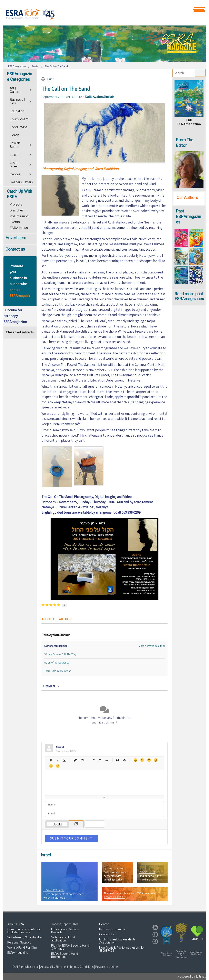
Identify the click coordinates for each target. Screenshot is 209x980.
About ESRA (16, 924)
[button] (167, 935)
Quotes (118, 760)
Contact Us (107, 934)
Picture (82, 760)
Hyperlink (75, 760)
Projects (16, 204)
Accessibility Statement (54, 967)
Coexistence (54, 890)
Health (14, 135)
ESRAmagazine (18, 953)
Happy (135, 760)
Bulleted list (93, 760)
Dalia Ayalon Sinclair (99, 97)
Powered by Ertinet (192, 976)
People (15, 174)
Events (15, 222)
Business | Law (17, 102)
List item (107, 760)
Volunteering (19, 216)
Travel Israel (114, 897)
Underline (64, 760)
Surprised (149, 760)
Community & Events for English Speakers (24, 931)
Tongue (156, 760)
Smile (142, 760)
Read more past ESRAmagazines (189, 296)
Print (50, 79)
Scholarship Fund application (63, 939)
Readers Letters (21, 182)
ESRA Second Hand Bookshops (65, 955)
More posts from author (152, 646)
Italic (58, 760)
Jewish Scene (15, 145)
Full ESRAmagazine (189, 122)
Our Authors (187, 198)
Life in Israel (14, 165)
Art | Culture (74, 97)
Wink (58, 766)
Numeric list (100, 760)
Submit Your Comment (71, 838)
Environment (19, 119)
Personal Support (19, 942)
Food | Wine (19, 127)
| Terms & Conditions (81, 967)
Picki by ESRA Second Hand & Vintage (70, 947)
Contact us (15, 249)
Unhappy (51, 766)
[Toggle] (31, 89)
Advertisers (16, 238)
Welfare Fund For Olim (22, 948)
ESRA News (19, 228)
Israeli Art (147, 872)
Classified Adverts (20, 332)
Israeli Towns (115, 868)
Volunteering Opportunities (25, 937)
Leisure (15, 155)
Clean (124, 760)
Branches (17, 210)
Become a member (112, 929)
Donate (104, 924)
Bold (51, 760)
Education (17, 111)
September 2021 (53, 97)
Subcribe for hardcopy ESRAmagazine (15, 316)
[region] (104, 44)
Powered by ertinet (107, 967)
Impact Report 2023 (65, 924)
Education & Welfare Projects (65, 931)
